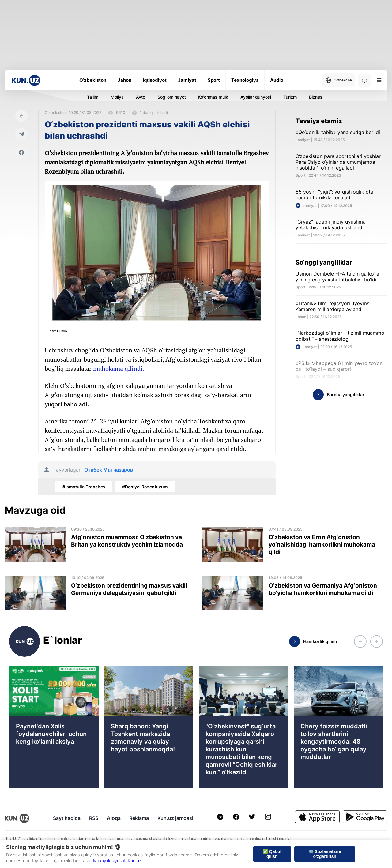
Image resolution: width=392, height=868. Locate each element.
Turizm (290, 97)
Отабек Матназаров (109, 470)
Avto (141, 97)
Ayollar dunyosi (256, 97)
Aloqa (114, 818)
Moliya (117, 97)
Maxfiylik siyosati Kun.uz (117, 860)
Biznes (316, 97)
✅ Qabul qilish (272, 854)
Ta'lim (93, 97)
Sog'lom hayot (172, 97)
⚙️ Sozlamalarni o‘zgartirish (325, 854)
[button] (360, 641)
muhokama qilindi (118, 368)
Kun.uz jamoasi (175, 818)
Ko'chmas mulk (213, 97)
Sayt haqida (67, 818)
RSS (94, 818)
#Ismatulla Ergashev (84, 487)
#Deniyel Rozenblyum (145, 487)
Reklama (139, 818)
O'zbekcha (339, 80)
